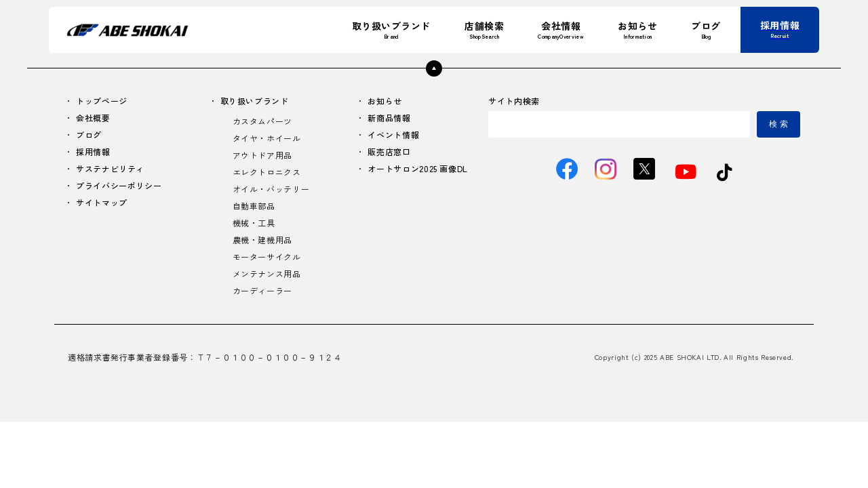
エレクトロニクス (267, 172)
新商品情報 (389, 118)
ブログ (89, 135)
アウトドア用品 (262, 155)
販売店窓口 (389, 151)
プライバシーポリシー (119, 185)
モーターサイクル (267, 257)
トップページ (102, 101)
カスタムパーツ (262, 121)
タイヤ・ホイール (267, 138)
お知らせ (385, 101)
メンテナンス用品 (267, 273)
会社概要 (93, 118)
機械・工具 (254, 223)
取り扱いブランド (255, 101)
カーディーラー (262, 290)
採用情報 (93, 151)
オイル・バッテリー (271, 189)
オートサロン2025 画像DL (418, 168)
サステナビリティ (110, 168)
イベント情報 (393, 135)
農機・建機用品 (262, 240)
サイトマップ (102, 202)
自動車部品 (254, 206)
